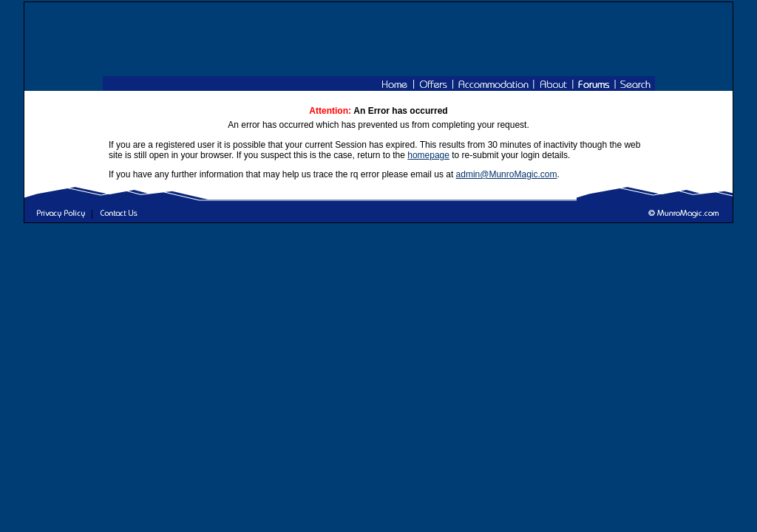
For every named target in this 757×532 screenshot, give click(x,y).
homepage (428, 155)
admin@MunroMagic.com (507, 174)
